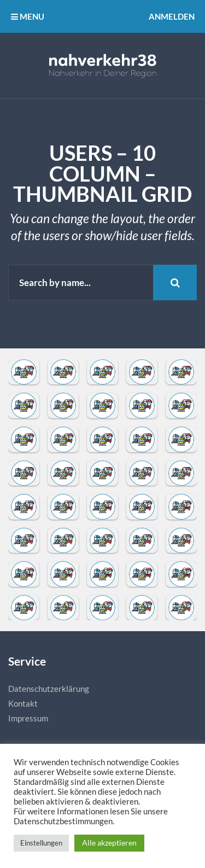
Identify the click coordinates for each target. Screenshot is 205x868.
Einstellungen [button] (41, 843)
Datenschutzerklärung (49, 689)
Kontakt (23, 703)
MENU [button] (28, 16)
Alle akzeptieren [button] (109, 843)
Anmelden (172, 16)
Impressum (28, 718)
